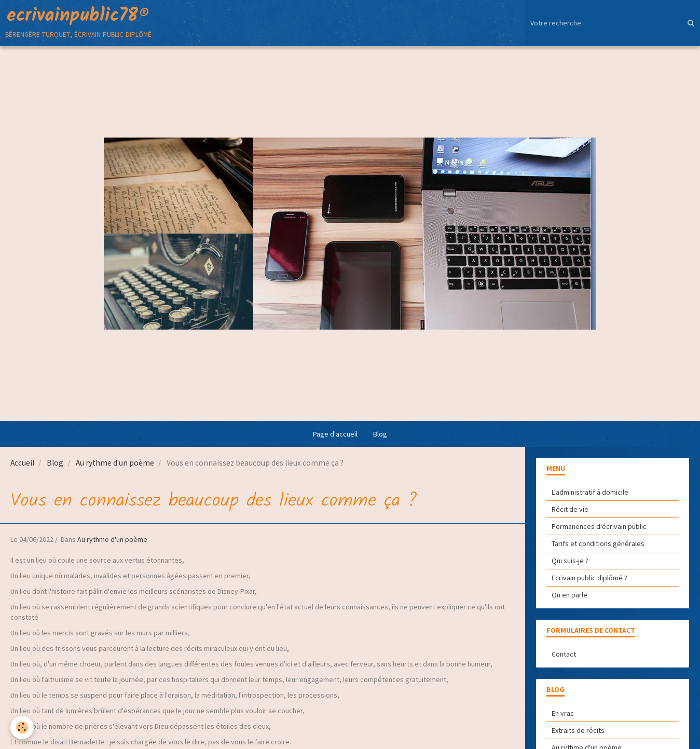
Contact (564, 654)
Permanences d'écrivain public (599, 526)
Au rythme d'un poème (115, 463)
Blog (380, 434)
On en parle (569, 595)
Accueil (22, 463)
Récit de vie (570, 509)
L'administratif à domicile (590, 492)
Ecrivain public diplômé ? (589, 578)
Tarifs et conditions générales (598, 543)
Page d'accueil (335, 434)
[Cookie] (22, 727)
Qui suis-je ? (570, 561)
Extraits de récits (578, 730)
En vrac (563, 713)
